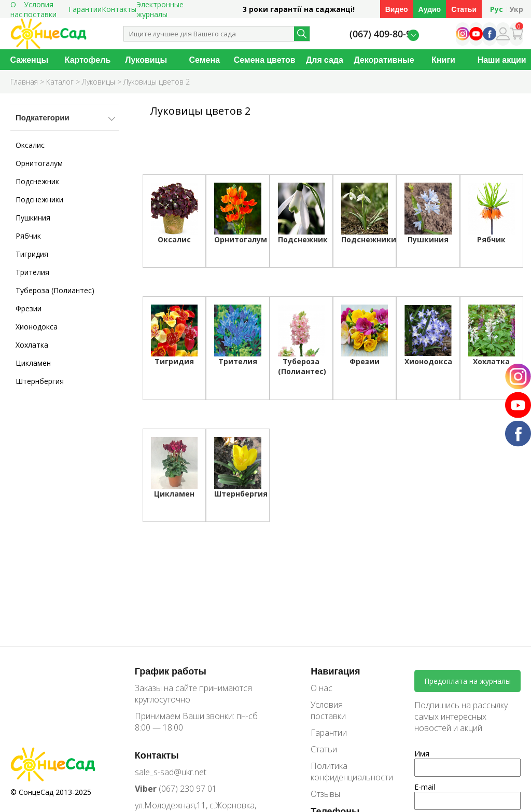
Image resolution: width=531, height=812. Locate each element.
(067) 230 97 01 (176, 789)
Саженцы (29, 60)
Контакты (119, 9)
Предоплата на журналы (467, 681)
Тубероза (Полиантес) (55, 290)
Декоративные (384, 60)
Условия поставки (328, 710)
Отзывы (325, 794)
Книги (443, 60)
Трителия (32, 272)
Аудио (430, 9)
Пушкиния (33, 218)
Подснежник (37, 181)
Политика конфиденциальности (344, 772)
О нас (322, 688)
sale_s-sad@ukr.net (171, 772)
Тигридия (32, 254)
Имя (422, 754)
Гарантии (85, 9)
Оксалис (30, 145)
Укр (516, 9)
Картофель (88, 60)
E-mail (425, 787)
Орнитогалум (39, 163)
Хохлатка (32, 345)
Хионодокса (37, 327)
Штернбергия (40, 381)
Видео (397, 9)
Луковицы (146, 60)
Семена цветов (265, 60)
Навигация (335, 671)
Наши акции (502, 60)
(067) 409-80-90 (383, 34)
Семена (205, 60)
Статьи (464, 9)
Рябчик (28, 236)
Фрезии (29, 308)
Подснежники (39, 199)
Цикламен (33, 363)
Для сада (325, 60)
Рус (497, 9)
